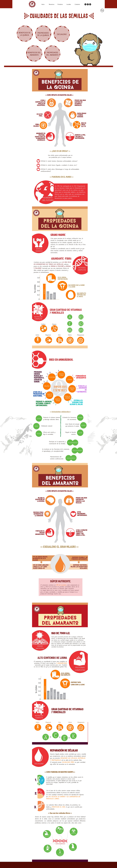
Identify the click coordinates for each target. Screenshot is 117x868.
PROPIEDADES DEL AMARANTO (52, 54)
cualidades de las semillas (59, 15)
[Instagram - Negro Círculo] (85, 4)
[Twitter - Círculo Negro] (90, 4)
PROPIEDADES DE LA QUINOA (43, 34)
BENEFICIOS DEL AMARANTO (34, 54)
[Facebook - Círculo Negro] (88, 4)
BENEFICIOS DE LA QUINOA (25, 34)
